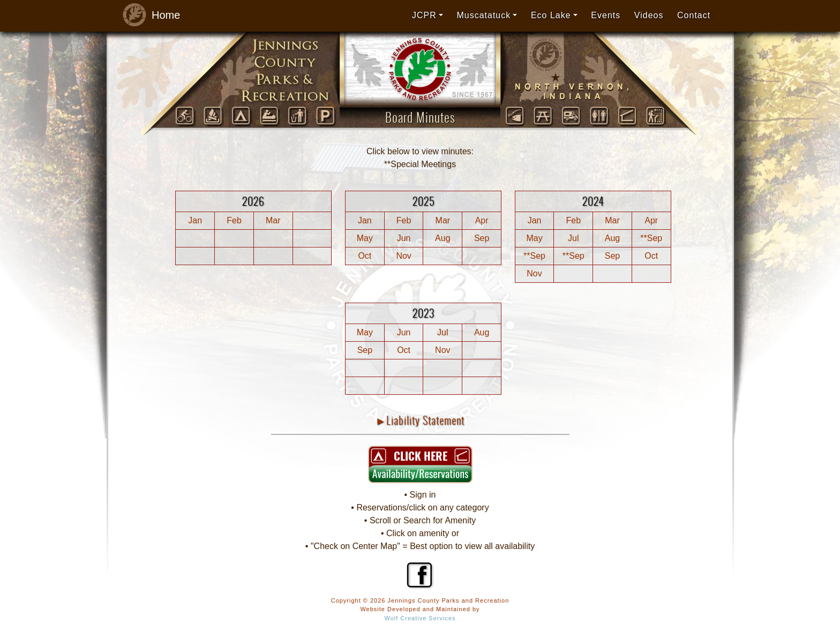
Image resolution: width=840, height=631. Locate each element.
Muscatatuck (483, 15)
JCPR (424, 15)
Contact (694, 15)
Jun (404, 238)
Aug (442, 238)
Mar (273, 220)
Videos (649, 15)
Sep (482, 238)
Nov (403, 256)
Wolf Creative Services (420, 618)
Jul (573, 238)
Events (606, 15)
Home (148, 16)
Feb (234, 220)
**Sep (651, 238)
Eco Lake (551, 15)
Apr (482, 220)
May (365, 238)
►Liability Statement (420, 420)
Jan (195, 220)
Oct (365, 256)
